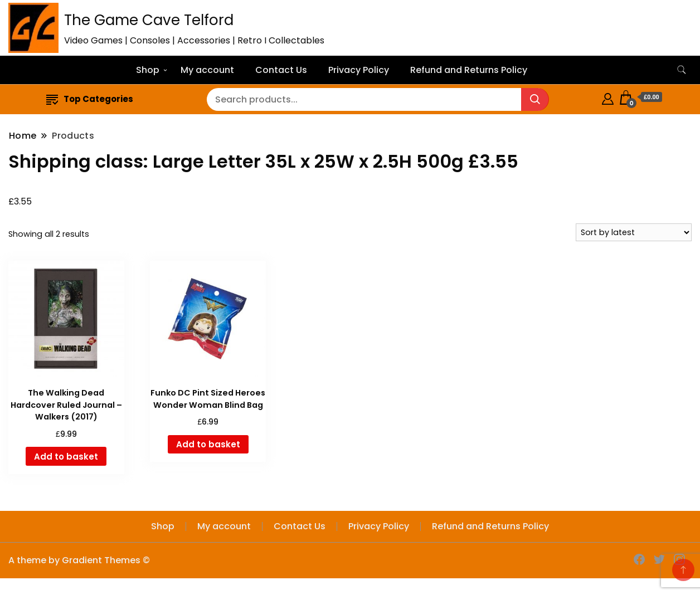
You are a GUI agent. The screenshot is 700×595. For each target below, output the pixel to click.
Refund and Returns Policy (469, 70)
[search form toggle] (682, 70)
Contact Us (281, 70)
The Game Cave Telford (149, 20)
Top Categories (90, 99)
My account (207, 70)
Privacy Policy (359, 70)
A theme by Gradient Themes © (79, 560)
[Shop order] (634, 232)
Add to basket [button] (66, 457)
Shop (148, 70)
